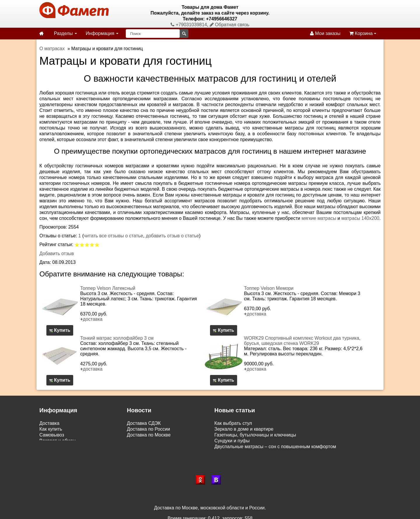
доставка (93, 319)
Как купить (51, 429)
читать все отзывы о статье (113, 236)
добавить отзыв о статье (173, 236)
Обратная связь (230, 25)
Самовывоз (52, 435)
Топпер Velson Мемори (269, 288)
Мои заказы (325, 33)
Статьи (47, 447)
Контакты (49, 452)
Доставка (49, 423)
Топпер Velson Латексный (108, 288)
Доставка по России (148, 429)
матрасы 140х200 (360, 218)
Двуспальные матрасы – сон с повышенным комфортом (275, 447)
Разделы (65, 33)
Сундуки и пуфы (232, 441)
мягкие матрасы (319, 218)
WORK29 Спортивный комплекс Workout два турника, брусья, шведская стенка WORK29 (302, 341)
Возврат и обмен (57, 441)
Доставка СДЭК (144, 423)
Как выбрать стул (233, 423)
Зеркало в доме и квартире (244, 429)
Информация (102, 33)
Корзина (363, 33)
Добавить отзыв (57, 254)
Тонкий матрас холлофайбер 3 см (117, 338)
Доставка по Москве (149, 435)
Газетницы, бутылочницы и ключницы (255, 435)
